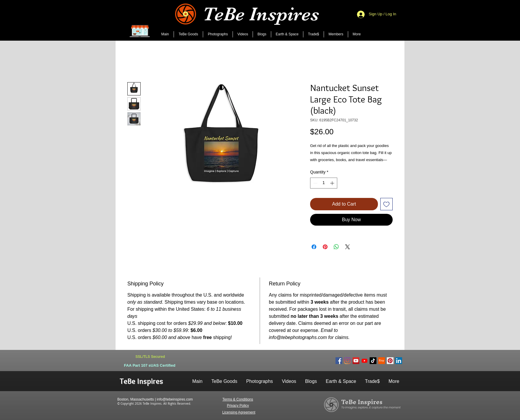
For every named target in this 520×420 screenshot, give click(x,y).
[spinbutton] (324, 183)
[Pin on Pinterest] (325, 247)
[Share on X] (348, 247)
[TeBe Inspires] (373, 361)
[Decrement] (315, 183)
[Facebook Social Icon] (339, 361)
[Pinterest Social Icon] (390, 361)
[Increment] (333, 183)
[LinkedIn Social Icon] (399, 361)
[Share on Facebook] (314, 247)
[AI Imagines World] (365, 361)
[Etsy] (382, 361)
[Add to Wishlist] (386, 204)
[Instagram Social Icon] (347, 361)
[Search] (398, 20)
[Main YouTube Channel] (356, 361)
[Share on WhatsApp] (336, 247)
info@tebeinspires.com (175, 399)
